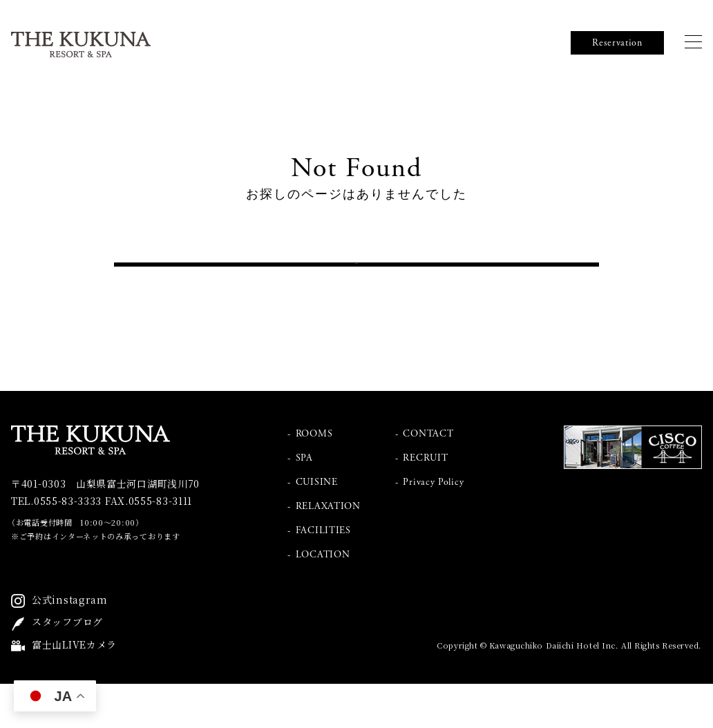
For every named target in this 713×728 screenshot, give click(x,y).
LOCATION (323, 599)
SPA (304, 502)
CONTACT (428, 478)
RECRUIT (425, 502)
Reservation (617, 43)
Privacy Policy (433, 526)
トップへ (357, 287)
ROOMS (314, 478)
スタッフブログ (67, 667)
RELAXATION (328, 550)
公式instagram (70, 644)
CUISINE (317, 526)
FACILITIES (323, 575)
